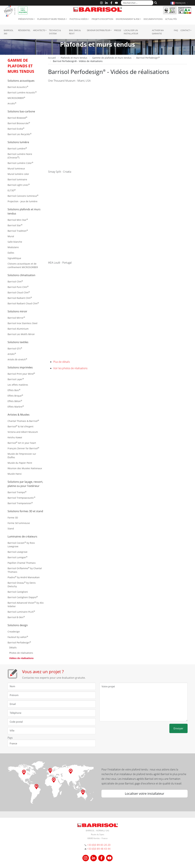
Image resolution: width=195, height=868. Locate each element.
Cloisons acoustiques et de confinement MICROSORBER (23, 265)
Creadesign (14, 632)
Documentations (153, 19)
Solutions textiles (18, 342)
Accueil (52, 58)
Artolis (12, 354)
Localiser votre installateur (145, 794)
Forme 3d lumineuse (19, 523)
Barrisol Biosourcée (19, 123)
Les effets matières (18, 385)
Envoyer (178, 728)
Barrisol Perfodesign (19, 642)
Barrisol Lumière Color (20, 163)
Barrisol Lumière (17, 148)
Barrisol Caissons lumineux (23, 196)
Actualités (171, 19)
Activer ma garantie (158, 32)
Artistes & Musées (19, 415)
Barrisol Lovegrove (17, 552)
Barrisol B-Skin (16, 617)
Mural (11, 236)
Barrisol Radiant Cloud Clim (23, 303)
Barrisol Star (15, 225)
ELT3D (12, 190)
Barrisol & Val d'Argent (20, 426)
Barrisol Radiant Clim (20, 298)
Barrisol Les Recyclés (20, 134)
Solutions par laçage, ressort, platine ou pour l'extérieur (25, 484)
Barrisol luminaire (17, 179)
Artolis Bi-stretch (17, 359)
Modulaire (13, 247)
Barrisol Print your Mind (21, 374)
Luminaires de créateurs (22, 536)
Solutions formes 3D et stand (25, 511)
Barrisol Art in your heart (22, 443)
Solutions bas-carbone (21, 111)
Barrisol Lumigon (17, 557)
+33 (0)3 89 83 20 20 (99, 845)
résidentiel (24, 30)
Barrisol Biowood (17, 118)
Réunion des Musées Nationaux (25, 468)
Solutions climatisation (21, 275)
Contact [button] (185, 30)
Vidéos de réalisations (21, 658)
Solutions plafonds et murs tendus (24, 211)
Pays (10, 738)
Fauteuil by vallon (18, 637)
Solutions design (18, 625)
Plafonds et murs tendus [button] (51, 19)
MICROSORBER (16, 98)
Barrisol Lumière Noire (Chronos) (20, 156)
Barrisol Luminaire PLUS (21, 612)
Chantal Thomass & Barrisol (23, 421)
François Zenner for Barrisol (23, 448)
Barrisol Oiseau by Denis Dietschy (22, 584)
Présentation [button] (26, 19)
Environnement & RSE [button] (128, 19)
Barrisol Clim (15, 281)
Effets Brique (15, 396)
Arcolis (12, 103)
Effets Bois (14, 390)
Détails (13, 647)
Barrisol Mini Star (18, 220)
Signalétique (14, 258)
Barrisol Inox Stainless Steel (22, 323)
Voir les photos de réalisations (70, 368)
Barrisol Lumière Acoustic (22, 92)
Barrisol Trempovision (20, 503)
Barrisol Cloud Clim (19, 292)
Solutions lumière (18, 142)
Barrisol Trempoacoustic (21, 498)
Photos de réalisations (21, 653)
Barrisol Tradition (18, 231)
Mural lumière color (18, 174)
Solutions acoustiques (21, 81)
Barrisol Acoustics (18, 87)
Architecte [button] (39, 30)
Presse (118, 30)
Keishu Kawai (15, 437)
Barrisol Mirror (16, 318)
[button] (180, 3)
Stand (11, 529)
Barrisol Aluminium (18, 329)
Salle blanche (15, 242)
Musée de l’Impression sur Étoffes (22, 456)
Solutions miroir (17, 311)
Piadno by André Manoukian (24, 577)
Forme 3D (13, 518)
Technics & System (55, 32)
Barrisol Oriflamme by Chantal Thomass (25, 570)
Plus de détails (62, 362)
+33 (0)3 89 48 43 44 (99, 849)
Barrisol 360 (9, 32)
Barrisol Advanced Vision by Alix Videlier (26, 604)
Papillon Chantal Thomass (22, 563)
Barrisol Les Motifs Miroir (21, 334)
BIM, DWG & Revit (75, 32)
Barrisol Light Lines (19, 185)
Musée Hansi (15, 474)
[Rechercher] (155, 2)
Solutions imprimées (20, 367)
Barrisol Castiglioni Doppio (23, 597)
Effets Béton (15, 401)
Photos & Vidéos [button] (79, 19)
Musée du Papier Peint (20, 463)
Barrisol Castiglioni (18, 592)
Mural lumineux (16, 168)
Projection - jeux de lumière (22, 201)
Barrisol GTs (15, 348)
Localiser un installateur (131, 32)
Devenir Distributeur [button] (98, 30)
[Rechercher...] (137, 3)
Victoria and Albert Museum (23, 432)
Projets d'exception (102, 19)
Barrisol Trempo (17, 492)
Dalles (11, 253)
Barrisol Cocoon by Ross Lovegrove (21, 544)
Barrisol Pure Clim (18, 287)
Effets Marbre (16, 406)
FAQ (176, 30)
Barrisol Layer (16, 379)
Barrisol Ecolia (16, 129)
